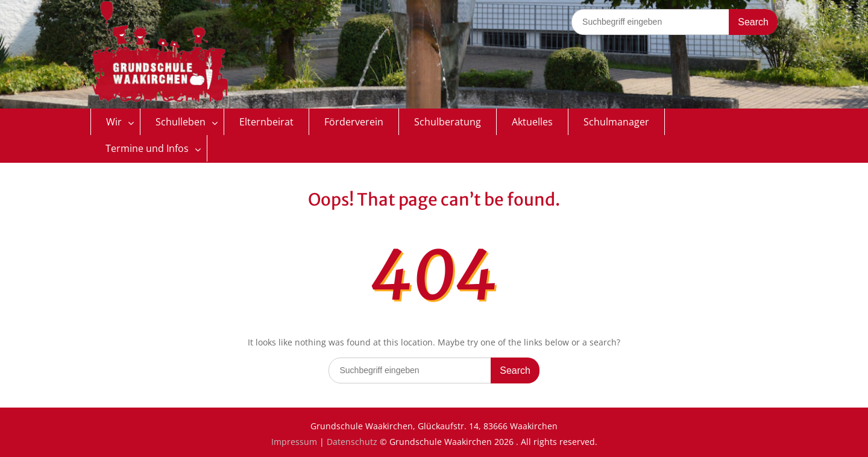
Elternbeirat (266, 122)
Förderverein (354, 122)
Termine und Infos (147, 148)
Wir (114, 122)
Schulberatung (448, 122)
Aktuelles (532, 122)
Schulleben (181, 122)
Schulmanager (616, 122)
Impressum (294, 442)
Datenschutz (352, 442)
